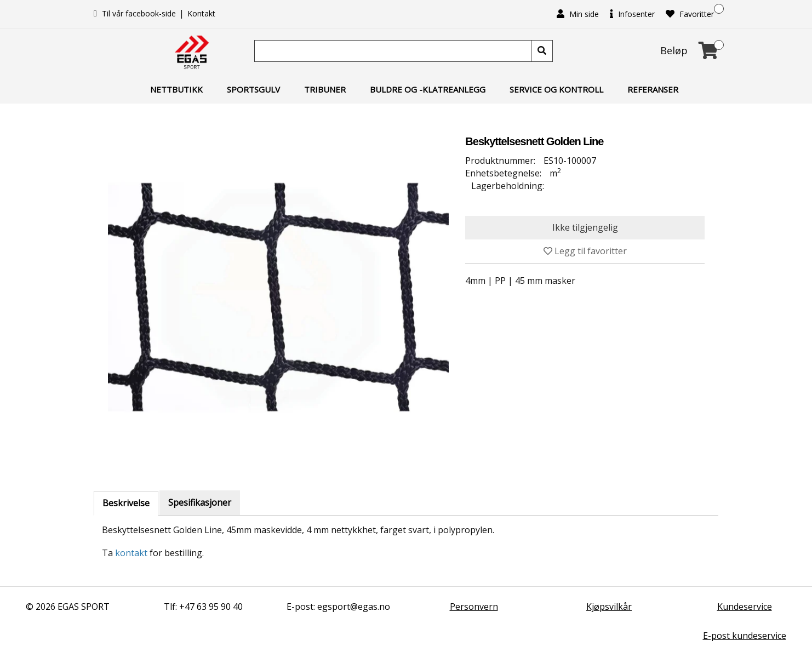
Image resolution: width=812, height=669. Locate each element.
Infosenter (632, 14)
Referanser (653, 89)
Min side (578, 14)
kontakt (131, 553)
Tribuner (325, 89)
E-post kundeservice (745, 636)
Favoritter (690, 14)
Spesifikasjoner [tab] (200, 502)
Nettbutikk (176, 89)
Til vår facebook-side (136, 13)
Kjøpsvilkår (609, 607)
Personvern (474, 607)
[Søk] (394, 51)
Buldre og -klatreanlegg (428, 89)
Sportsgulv (253, 89)
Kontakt (201, 13)
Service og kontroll (556, 89)
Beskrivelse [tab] (126, 503)
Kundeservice (745, 607)
